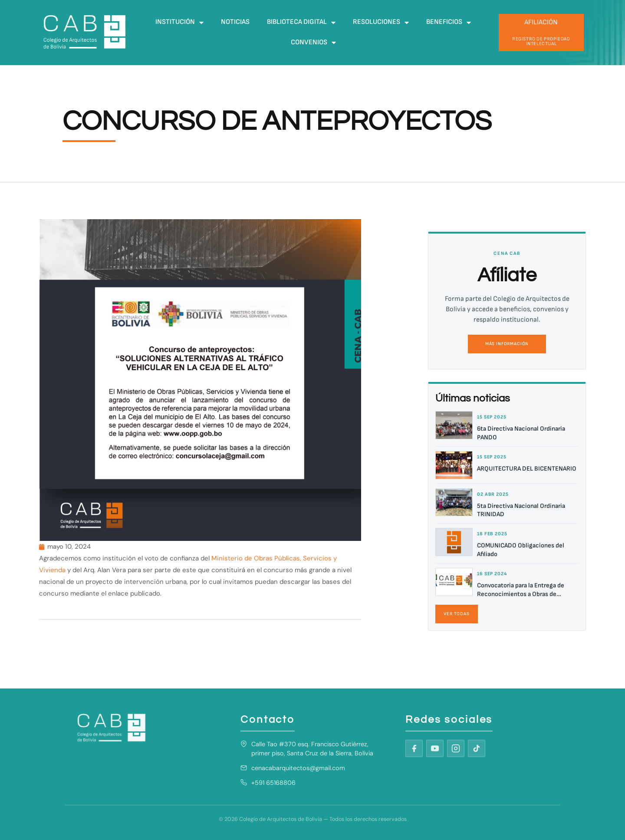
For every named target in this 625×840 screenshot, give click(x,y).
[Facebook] (414, 748)
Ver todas (457, 614)
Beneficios (449, 23)
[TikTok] (477, 748)
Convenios (313, 43)
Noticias (235, 22)
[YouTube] (435, 748)
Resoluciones (381, 23)
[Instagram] (456, 748)
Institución (179, 23)
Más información (507, 344)
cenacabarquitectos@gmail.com (298, 768)
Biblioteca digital (301, 23)
